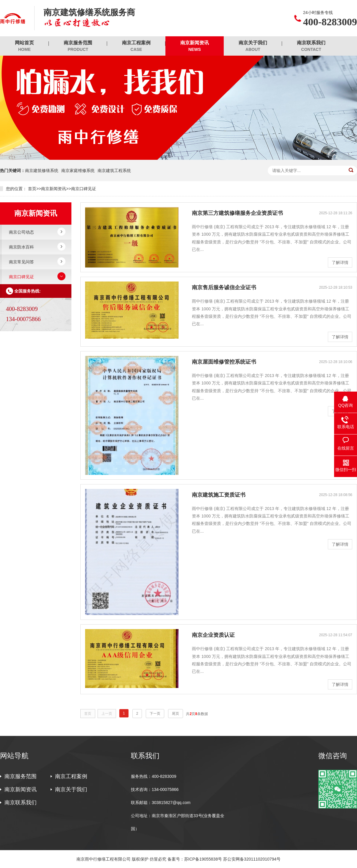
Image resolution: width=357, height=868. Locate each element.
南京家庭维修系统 (78, 171)
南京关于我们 (253, 46)
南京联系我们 (311, 46)
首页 (32, 189)
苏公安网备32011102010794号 (252, 859)
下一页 (155, 714)
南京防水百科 (21, 247)
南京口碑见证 (84, 189)
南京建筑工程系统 (114, 171)
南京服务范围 (78, 46)
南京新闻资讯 (195, 46)
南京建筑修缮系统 (42, 171)
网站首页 (24, 46)
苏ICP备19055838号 (203, 859)
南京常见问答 (21, 262)
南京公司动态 (21, 232)
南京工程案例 (136, 46)
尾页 (176, 714)
